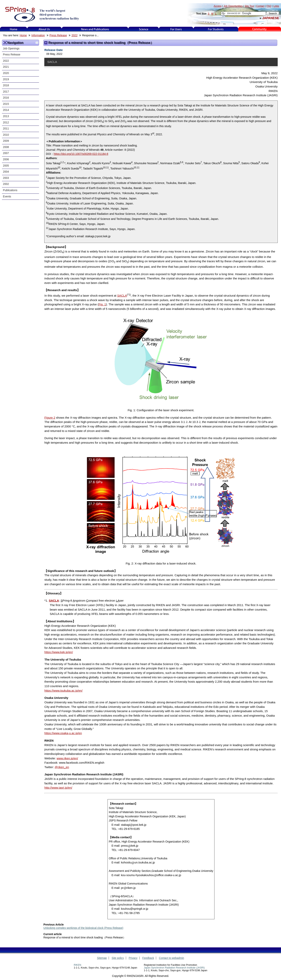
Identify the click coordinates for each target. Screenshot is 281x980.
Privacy (133, 958)
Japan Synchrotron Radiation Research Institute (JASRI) (174, 968)
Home (14, 29)
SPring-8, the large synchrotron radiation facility (42, 14)
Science (144, 29)
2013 (6, 116)
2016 (6, 98)
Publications (10, 190)
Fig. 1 (102, 304)
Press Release (58, 35)
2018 (6, 85)
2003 (6, 178)
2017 (6, 92)
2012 (6, 123)
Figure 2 (50, 418)
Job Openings (11, 49)
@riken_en (62, 767)
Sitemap (102, 958)
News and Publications (95, 29)
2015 (6, 104)
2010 (6, 135)
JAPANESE (271, 18)
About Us (44, 29)
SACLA (122, 296)
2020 (6, 73)
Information (38, 35)
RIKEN (77, 965)
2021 (6, 67)
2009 (6, 141)
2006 (6, 159)
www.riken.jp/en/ (67, 758)
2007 (6, 153)
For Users (176, 29)
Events (7, 197)
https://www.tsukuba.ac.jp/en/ (63, 691)
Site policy (118, 958)
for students (216, 29)
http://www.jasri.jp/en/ (58, 788)
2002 (6, 184)
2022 (75, 35)
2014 (6, 110)
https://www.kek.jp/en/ (59, 652)
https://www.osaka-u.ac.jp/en (63, 733)
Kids (260, 29)
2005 (6, 166)
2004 (6, 172)
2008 (6, 147)
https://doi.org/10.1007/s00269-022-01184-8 (81, 154)
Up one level (37, 43)
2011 (6, 129)
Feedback (148, 958)
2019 (6, 79)
